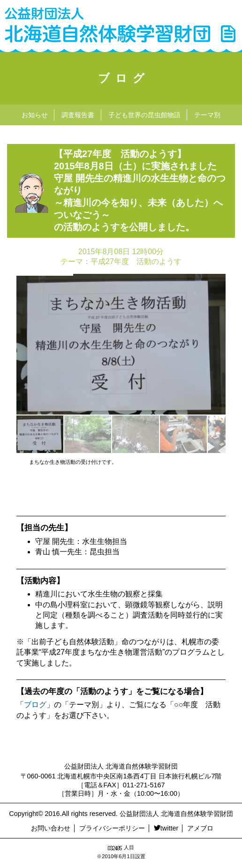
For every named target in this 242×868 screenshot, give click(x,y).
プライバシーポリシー (112, 828)
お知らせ (35, 115)
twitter (166, 828)
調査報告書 (78, 115)
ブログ (124, 78)
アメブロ (200, 828)
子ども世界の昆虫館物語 (144, 115)
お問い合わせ (51, 828)
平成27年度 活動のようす (136, 261)
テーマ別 (207, 115)
